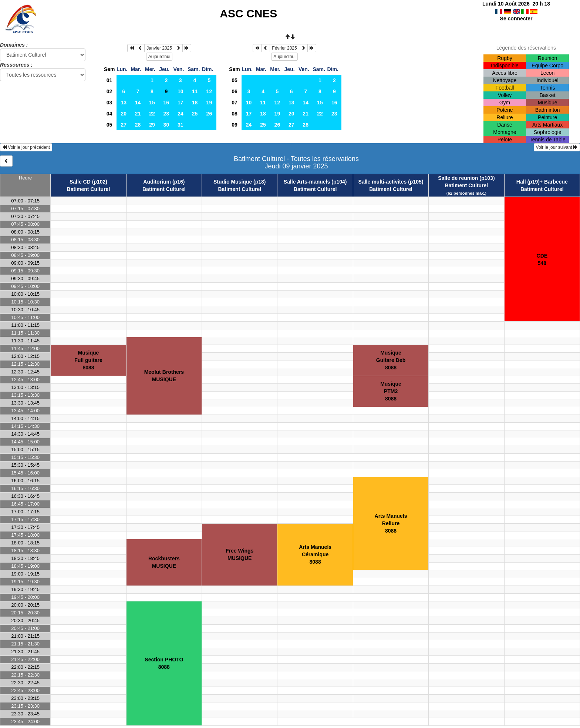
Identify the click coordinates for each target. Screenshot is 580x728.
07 (235, 103)
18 (195, 103)
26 (209, 114)
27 (124, 125)
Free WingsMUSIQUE (240, 554)
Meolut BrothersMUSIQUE (164, 376)
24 (181, 114)
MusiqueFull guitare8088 (88, 360)
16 (166, 103)
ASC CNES (248, 14)
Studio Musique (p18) (240, 182)
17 (181, 103)
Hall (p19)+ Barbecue (542, 182)
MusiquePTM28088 (391, 391)
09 (235, 125)
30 (166, 125)
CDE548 (542, 259)
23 (166, 114)
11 (195, 91)
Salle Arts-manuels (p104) (315, 182)
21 (138, 114)
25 (195, 114)
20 (124, 114)
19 (209, 103)
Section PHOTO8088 (164, 663)
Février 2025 (284, 48)
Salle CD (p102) (88, 182)
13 (124, 103)
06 (235, 91)
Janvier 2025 (159, 48)
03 (109, 103)
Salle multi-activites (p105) (391, 182)
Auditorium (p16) (164, 182)
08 (235, 114)
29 (152, 125)
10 (181, 91)
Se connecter (516, 19)
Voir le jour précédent (26, 147)
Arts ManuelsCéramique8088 (315, 554)
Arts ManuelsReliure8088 (391, 523)
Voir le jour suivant (557, 147)
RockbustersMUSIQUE (164, 562)
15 (152, 103)
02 (109, 91)
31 (181, 125)
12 (209, 91)
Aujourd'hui (159, 57)
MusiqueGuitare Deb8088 (391, 360)
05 (109, 125)
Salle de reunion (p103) (466, 178)
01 (109, 80)
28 (138, 125)
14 (138, 103)
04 (109, 114)
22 (152, 114)
